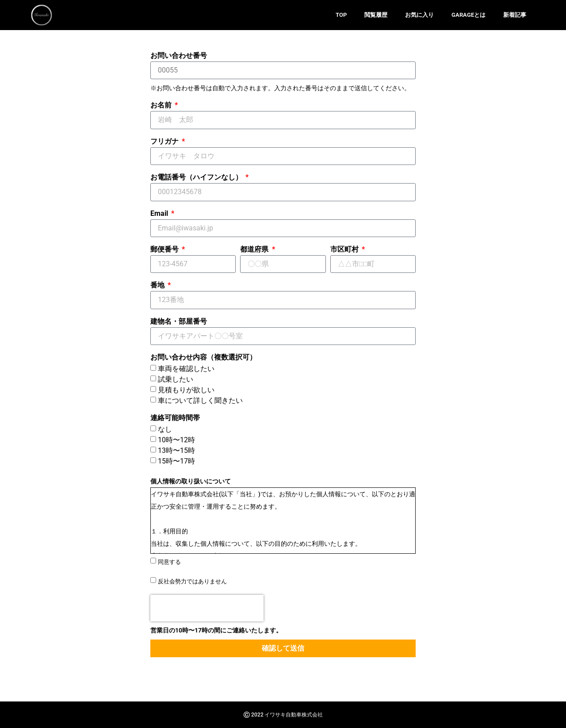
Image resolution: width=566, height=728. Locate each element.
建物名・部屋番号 (179, 322)
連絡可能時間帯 (175, 418)
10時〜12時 (176, 440)
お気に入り (419, 15)
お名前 (162, 105)
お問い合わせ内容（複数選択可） (203, 358)
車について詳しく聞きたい (200, 400)
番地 (158, 285)
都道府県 (255, 250)
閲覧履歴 (376, 15)
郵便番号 (165, 250)
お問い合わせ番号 (179, 56)
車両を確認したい (186, 369)
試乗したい (176, 379)
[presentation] (207, 608)
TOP (341, 15)
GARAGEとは (468, 15)
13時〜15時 (176, 450)
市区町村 (345, 250)
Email (160, 214)
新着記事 (515, 15)
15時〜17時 (176, 461)
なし (165, 429)
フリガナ (165, 142)
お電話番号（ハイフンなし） (197, 178)
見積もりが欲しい (186, 390)
